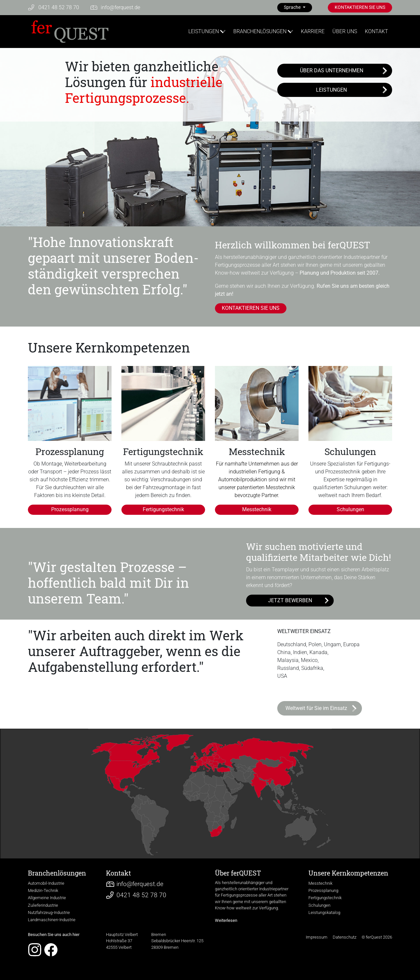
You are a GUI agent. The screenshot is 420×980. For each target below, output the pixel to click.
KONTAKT (377, 31)
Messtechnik (257, 509)
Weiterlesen (226, 920)
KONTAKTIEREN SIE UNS (360, 7)
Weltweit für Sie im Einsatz (316, 708)
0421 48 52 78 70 (59, 7)
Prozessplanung (70, 509)
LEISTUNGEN (204, 31)
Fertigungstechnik (163, 509)
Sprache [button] (293, 7)
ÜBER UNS (345, 31)
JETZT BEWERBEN (290, 600)
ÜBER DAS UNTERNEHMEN (332, 70)
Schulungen (350, 509)
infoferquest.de (120, 7)
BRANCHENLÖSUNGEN (260, 31)
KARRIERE (313, 31)
